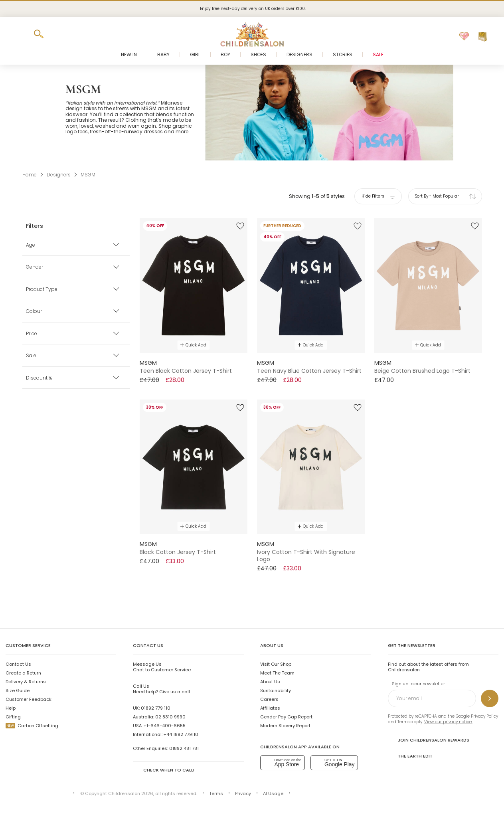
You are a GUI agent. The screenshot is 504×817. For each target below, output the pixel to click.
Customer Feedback (29, 699)
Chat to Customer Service (162, 667)
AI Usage (273, 793)
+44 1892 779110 (181, 734)
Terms (403, 722)
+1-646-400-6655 (165, 726)
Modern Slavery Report (285, 726)
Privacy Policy (484, 716)
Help (11, 708)
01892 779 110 (156, 708)
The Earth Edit (410, 756)
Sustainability (276, 690)
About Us (270, 682)
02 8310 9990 (170, 717)
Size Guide (18, 690)
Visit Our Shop (276, 664)
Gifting (13, 717)
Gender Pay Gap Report (286, 717)
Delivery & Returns (26, 682)
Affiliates (270, 708)
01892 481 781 (184, 748)
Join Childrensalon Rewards (429, 740)
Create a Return (23, 673)
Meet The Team (277, 673)
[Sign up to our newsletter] (490, 698)
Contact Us (18, 664)
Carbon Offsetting (32, 726)
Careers (269, 699)
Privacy (243, 793)
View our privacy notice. (448, 722)
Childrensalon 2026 (131, 793)
